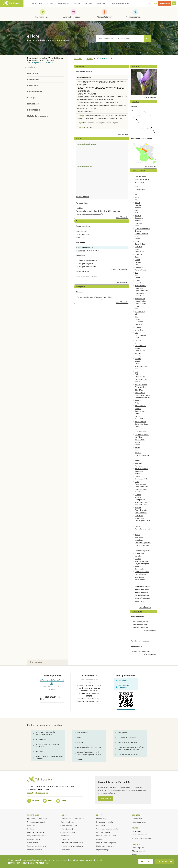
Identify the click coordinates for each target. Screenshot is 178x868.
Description (33, 73)
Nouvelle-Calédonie (142, 561)
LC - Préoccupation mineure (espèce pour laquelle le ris (143, 598)
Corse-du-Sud (140, 244)
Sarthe (137, 414)
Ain (136, 195)
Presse (134, 854)
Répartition (33, 86)
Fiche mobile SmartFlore (122, 687)
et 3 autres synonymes (119, 270)
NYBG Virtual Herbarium (127, 742)
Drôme (137, 260)
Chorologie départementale (108, 829)
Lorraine (138, 340)
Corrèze (138, 239)
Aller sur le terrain (104, 17)
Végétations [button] (64, 3)
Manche (138, 353)
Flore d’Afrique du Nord (106, 836)
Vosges (137, 447)
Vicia (29, 63)
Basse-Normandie (141, 469)
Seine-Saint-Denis (141, 424)
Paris (137, 374)
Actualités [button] (37, 3)
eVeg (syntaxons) (68, 832)
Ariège (137, 210)
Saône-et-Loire (140, 411)
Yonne (137, 450)
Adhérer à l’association (141, 838)
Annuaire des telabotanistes (72, 818)
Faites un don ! (165, 3)
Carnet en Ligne (67, 822)
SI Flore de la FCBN (42, 739)
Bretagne (138, 221)
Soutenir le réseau (139, 835)
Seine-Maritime (140, 421)
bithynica (36, 63)
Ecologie (31, 98)
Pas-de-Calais (140, 377)
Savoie (137, 416)
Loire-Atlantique (140, 335)
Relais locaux (33, 843)
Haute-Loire (139, 288)
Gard (137, 273)
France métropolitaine (143, 543)
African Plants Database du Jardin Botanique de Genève (88, 753)
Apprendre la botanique (73, 17)
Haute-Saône (140, 293)
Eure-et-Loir (139, 267)
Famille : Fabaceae (83, 234)
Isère (137, 314)
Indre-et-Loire (140, 311)
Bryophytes (101, 825)
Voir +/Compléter (122, 134)
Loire (137, 333)
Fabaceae (49, 63)
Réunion (138, 400)
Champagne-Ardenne (143, 228)
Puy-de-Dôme (140, 393)
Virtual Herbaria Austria (127, 755)
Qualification (137, 818)
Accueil (78, 58)
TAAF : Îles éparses (142, 572)
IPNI (77, 738)
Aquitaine (138, 205)
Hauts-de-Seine (140, 304)
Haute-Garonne (140, 285)
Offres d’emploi (138, 851)
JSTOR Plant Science (125, 738)
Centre (137, 476)
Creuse (137, 249)
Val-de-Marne (140, 440)
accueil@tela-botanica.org (38, 793)
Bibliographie (34, 110)
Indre (137, 309)
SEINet (78, 759)
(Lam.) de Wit (140, 53)
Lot (136, 343)
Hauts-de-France (141, 489)
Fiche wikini (122, 681)
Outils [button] (77, 3)
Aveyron (138, 215)
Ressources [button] (102, 3)
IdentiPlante (65, 836)
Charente (138, 231)
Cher (137, 236)
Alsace (137, 202)
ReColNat (38, 752)
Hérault (137, 306)
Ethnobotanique (35, 92)
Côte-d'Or (138, 247)
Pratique (136, 844)
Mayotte (138, 361)
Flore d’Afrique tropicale (106, 843)
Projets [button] (88, 3)
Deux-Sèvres (139, 252)
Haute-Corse (139, 283)
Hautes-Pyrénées (141, 301)
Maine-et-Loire (140, 351)
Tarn (136, 429)
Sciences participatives (36, 846)
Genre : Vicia (80, 237)
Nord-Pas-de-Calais (142, 366)
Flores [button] (50, 3)
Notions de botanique (105, 846)
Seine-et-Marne (140, 419)
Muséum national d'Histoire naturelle (46, 746)
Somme (138, 427)
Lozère (137, 348)
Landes (137, 319)
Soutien (135, 828)
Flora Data (32, 825)
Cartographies (138, 847)
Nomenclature (34, 104)
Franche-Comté (140, 270)
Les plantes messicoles (37, 836)
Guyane (138, 280)
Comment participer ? (135, 17)
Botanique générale (105, 822)
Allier (137, 200)
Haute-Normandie (141, 291)
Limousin (138, 327)
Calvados (138, 223)
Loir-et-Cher (139, 330)
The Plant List (81, 733)
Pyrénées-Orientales (142, 398)
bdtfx (90, 58)
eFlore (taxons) (67, 829)
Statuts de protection (37, 116)
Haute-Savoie (140, 296)
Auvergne (138, 466)
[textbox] (120, 39)
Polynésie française (142, 564)
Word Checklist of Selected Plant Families (48, 758)
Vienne (137, 445)
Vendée (138, 442)
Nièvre (137, 364)
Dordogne (138, 254)
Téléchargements (139, 822)
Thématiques (33, 815)
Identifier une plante (43, 17)
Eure (136, 265)
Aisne (137, 197)
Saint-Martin (139, 569)
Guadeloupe (139, 553)
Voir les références (82, 197)
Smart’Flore (65, 849)
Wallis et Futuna (141, 580)
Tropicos (79, 742)
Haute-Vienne (140, 298)
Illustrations (33, 79)
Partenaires (136, 831)
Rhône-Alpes (139, 518)
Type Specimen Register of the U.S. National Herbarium (130, 749)
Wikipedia (121, 733)
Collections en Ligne (69, 825)
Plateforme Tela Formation (72, 843)
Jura (136, 317)
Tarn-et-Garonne (141, 432)
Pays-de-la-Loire (141, 379)
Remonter (36, 662)
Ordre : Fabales (81, 231)
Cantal (137, 226)
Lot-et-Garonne (140, 346)
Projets (100, 815)
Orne (137, 371)
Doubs (137, 257)
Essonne (138, 262)
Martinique (139, 356)
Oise (136, 369)
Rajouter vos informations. (140, 641)
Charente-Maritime (141, 234)
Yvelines (138, 453)
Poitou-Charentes (141, 384)
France (137, 526)
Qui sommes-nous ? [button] (121, 3)
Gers (137, 275)
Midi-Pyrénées (140, 500)
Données (136, 815)
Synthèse (31, 67)
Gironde (138, 278)
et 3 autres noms (150, 631)
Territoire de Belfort (142, 434)
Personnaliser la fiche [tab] (50, 698)
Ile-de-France (140, 492)
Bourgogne (139, 218)
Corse (137, 241)
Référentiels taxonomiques (72, 846)
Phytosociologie (34, 839)
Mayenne (138, 358)
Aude (137, 213)
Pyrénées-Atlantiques (142, 395)
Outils (64, 815)
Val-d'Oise (138, 437)
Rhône (137, 403)
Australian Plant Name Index (88, 747)
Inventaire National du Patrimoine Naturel (44, 733)
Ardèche (138, 208)
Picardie (138, 382)
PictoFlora (65, 839)
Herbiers (31, 829)
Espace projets (102, 818)
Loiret (137, 338)
